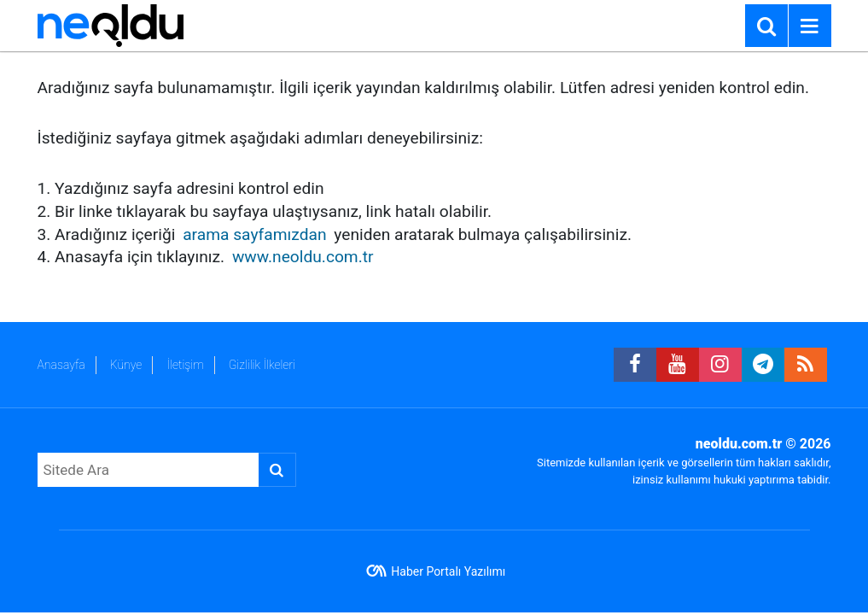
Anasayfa (61, 365)
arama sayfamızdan (254, 234)
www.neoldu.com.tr (303, 257)
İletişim (185, 365)
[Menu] (810, 26)
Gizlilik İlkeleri (262, 365)
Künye (126, 365)
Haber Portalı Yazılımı (448, 571)
